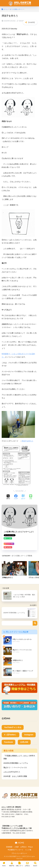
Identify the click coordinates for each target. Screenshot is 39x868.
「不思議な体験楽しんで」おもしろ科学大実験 (19, 757)
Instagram (29, 735)
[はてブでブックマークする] (23, 497)
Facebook (8, 742)
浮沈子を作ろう (27, 441)
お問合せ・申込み (27, 847)
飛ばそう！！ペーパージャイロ (15, 768)
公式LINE (24, 742)
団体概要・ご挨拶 (12, 847)
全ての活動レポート (19, 556)
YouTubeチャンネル (13, 727)
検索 (35, 623)
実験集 (30, 556)
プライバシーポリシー (19, 853)
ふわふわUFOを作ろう (12, 772)
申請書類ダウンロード (15, 850)
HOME (19, 843)
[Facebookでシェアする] (16, 497)
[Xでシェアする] (8, 497)
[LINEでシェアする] (31, 497)
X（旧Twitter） (11, 735)
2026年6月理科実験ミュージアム (16, 763)
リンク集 (28, 850)
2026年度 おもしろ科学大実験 (15, 776)
